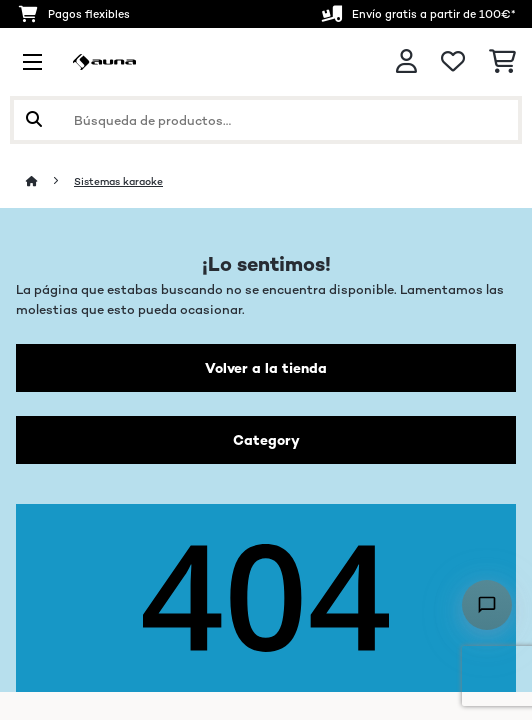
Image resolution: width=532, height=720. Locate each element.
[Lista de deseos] (453, 62)
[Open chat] (487, 605)
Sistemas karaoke (118, 181)
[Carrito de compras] (502, 62)
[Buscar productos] (266, 120)
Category (266, 440)
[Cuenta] (406, 61)
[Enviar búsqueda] (34, 120)
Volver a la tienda (266, 368)
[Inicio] (50, 181)
